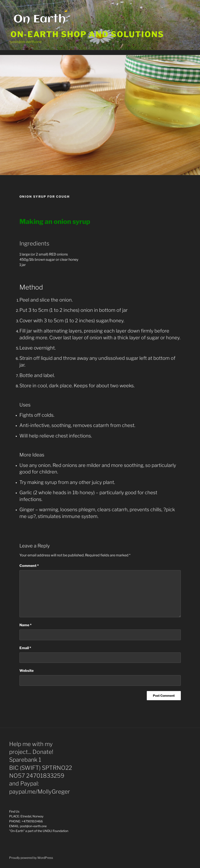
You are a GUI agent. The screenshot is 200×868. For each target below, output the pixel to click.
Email (25, 648)
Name (26, 625)
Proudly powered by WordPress (31, 858)
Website (26, 671)
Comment (29, 566)
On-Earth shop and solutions (87, 34)
